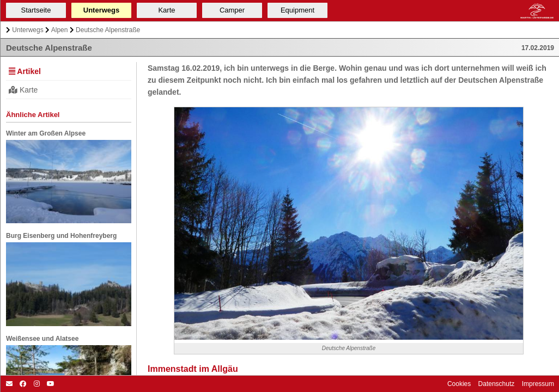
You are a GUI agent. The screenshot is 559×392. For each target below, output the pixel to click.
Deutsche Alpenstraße (108, 30)
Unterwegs (28, 30)
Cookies (459, 384)
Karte (23, 90)
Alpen (60, 30)
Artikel (25, 71)
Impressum (537, 384)
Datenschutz (495, 384)
